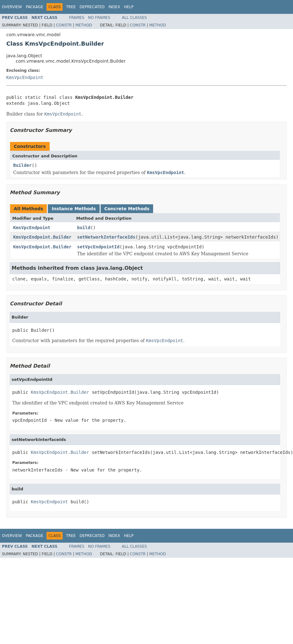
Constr (64, 25)
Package (34, 7)
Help (129, 7)
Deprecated (92, 7)
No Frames (99, 18)
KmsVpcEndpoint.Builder (42, 237)
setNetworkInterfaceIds (106, 237)
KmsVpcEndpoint (25, 77)
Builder (22, 165)
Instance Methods (74, 209)
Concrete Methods (127, 209)
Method (84, 25)
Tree (71, 7)
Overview (12, 7)
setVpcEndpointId (98, 247)
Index (114, 7)
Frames (77, 18)
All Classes (134, 18)
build (84, 228)
